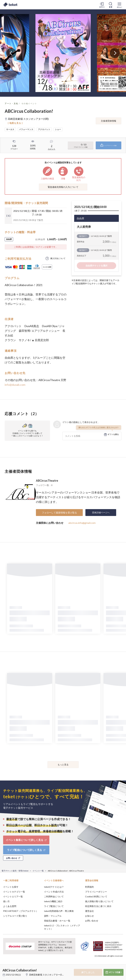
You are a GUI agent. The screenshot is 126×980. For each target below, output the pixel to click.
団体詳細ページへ (101, 512)
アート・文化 (11, 103)
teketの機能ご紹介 (53, 901)
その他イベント (29, 103)
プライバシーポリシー (96, 892)
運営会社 (89, 911)
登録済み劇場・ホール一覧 (57, 921)
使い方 (6, 901)
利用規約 (89, 887)
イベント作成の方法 (54, 892)
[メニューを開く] (119, 5)
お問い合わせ (92, 921)
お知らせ (89, 916)
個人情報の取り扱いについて (99, 901)
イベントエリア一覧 (13, 896)
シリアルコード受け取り (15, 916)
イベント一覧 (38, 871)
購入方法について (58, 258)
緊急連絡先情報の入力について (63, 187)
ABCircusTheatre (47, 481)
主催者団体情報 (109, 121)
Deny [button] (99, 965)
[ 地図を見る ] (15, 123)
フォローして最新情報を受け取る (59, 513)
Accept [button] (115, 964)
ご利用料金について (54, 896)
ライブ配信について (54, 906)
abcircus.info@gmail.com (82, 523)
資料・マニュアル (53, 916)
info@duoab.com (15, 385)
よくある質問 (10, 906)
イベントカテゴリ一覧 (14, 892)
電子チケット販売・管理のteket (15, 871)
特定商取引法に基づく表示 (98, 906)
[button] (4, 968)
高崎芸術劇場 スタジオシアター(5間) (47, 975)
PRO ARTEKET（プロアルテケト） (21, 911)
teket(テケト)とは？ (54, 887)
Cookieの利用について (96, 896)
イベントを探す (11, 887)
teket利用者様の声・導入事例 (59, 911)
